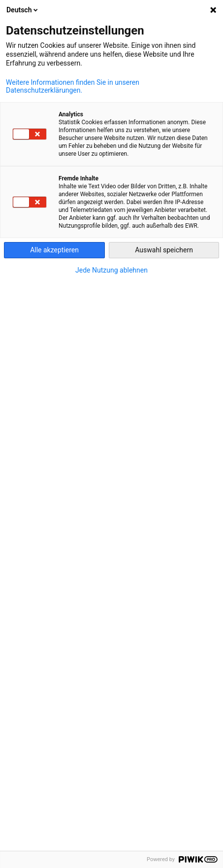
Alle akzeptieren (54, 250)
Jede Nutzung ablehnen (111, 270)
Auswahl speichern (164, 250)
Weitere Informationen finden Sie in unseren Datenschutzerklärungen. (73, 86)
